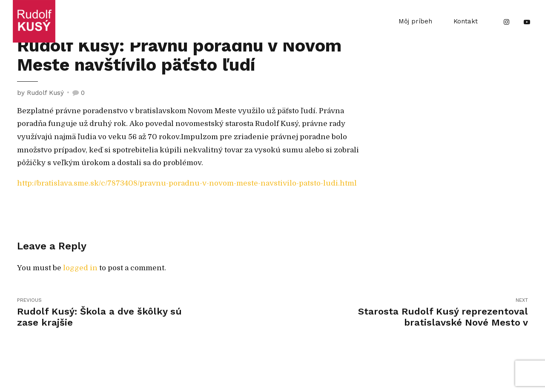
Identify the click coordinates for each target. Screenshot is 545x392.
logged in (80, 268)
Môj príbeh (415, 21)
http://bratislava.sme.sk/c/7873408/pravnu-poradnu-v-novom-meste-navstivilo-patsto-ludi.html (187, 183)
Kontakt (466, 21)
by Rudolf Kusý (40, 93)
